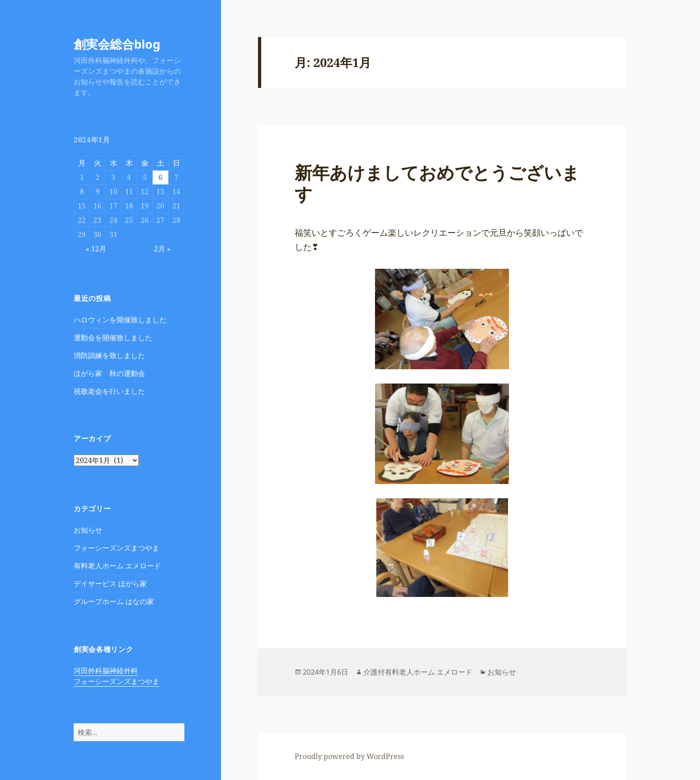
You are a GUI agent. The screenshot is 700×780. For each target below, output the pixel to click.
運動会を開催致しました (113, 338)
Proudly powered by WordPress (349, 756)
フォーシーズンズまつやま (117, 548)
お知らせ (88, 530)
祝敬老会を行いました (109, 391)
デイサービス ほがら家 (110, 584)
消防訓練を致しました (109, 355)
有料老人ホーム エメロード (117, 566)
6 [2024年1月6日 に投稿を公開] (160, 177)
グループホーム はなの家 (114, 601)
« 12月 (96, 249)
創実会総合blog (117, 44)
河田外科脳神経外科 (106, 671)
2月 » (162, 249)
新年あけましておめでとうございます (437, 183)
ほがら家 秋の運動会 (109, 373)
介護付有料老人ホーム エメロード (418, 672)
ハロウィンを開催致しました (120, 320)
